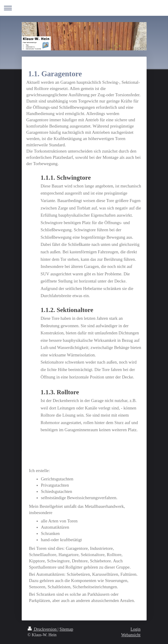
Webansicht (131, 635)
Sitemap (66, 629)
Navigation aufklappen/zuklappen (84, 8)
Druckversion (43, 629)
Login (135, 629)
